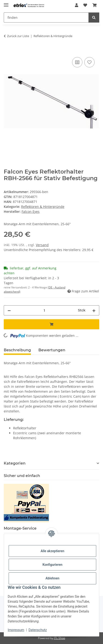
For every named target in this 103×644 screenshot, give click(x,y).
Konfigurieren (52, 565)
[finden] (94, 17)
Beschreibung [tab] (17, 350)
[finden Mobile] (46, 17)
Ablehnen (52, 578)
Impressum (16, 630)
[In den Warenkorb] (7, 51)
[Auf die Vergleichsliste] (77, 62)
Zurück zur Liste (18, 36)
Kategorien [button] (15, 463)
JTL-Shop (59, 638)
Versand (42, 245)
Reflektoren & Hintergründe (43, 207)
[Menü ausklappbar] (6, 3)
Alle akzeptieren (52, 551)
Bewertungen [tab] (52, 350)
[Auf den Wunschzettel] (89, 62)
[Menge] (44, 310)
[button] (77, 5)
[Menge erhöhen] (94, 310)
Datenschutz (38, 630)
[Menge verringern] (9, 310)
